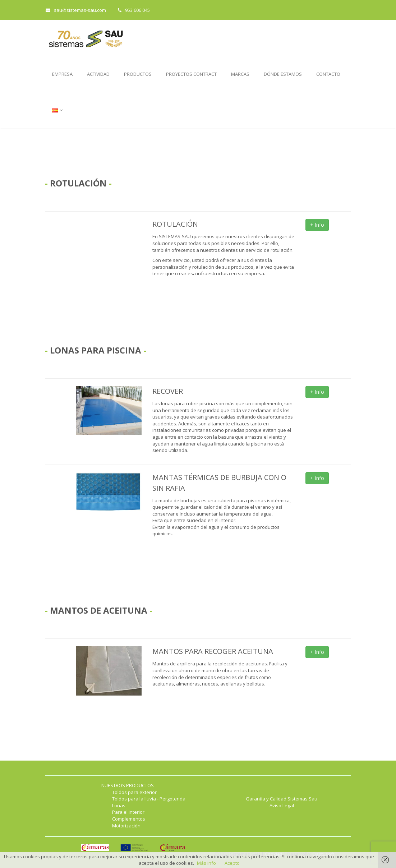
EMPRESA (62, 74)
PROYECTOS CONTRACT (191, 74)
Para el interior (128, 812)
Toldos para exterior (134, 792)
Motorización (126, 826)
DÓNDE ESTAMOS (283, 74)
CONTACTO (328, 74)
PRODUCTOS (138, 74)
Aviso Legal (282, 805)
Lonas (119, 805)
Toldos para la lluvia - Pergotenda (149, 799)
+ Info (317, 225)
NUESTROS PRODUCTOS (128, 785)
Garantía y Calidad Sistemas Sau (282, 799)
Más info (206, 863)
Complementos (129, 819)
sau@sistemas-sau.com (76, 10)
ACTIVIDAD (98, 74)
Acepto (232, 863)
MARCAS (240, 74)
